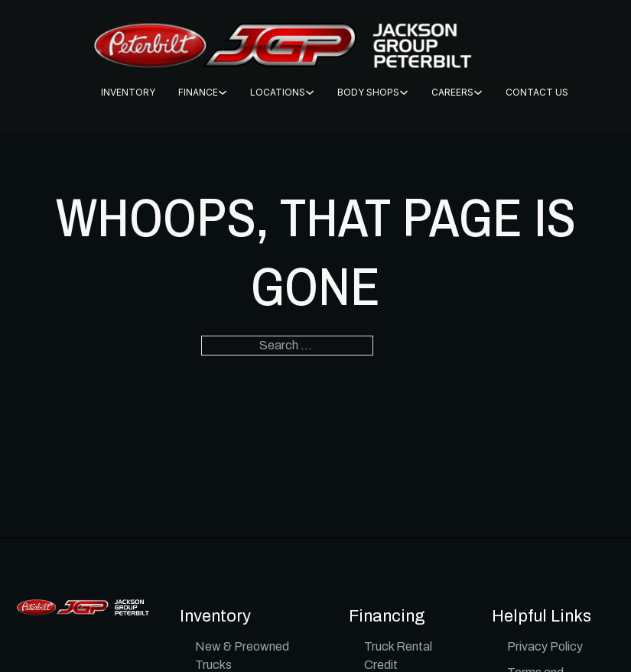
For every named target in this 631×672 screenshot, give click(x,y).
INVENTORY (128, 92)
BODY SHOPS (368, 92)
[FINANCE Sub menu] (223, 93)
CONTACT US (537, 92)
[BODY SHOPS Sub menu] (404, 93)
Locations (278, 92)
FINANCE (198, 92)
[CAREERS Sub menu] (478, 93)
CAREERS (452, 92)
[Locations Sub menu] (310, 93)
